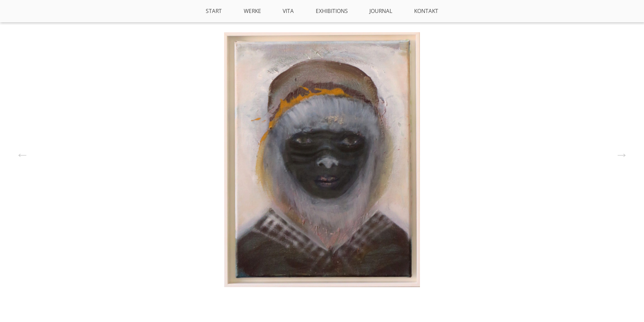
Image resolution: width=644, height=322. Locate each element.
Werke (252, 11)
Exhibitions (332, 11)
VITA (288, 11)
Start (214, 11)
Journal (381, 11)
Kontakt (426, 11)
